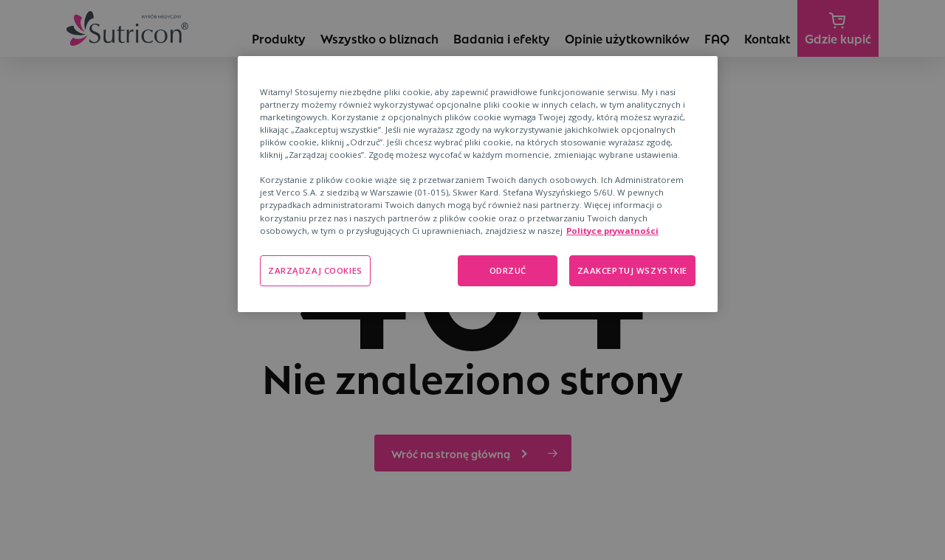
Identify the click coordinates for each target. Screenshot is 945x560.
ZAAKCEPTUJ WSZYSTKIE (632, 270)
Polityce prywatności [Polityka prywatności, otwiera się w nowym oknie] (612, 231)
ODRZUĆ (508, 270)
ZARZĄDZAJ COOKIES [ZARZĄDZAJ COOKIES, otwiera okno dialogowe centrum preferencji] (315, 270)
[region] (478, 184)
